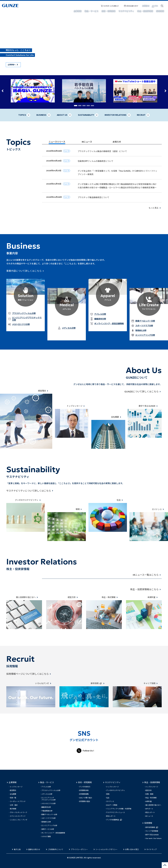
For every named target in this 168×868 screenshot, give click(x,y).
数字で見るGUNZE (152, 835)
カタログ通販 (46, 836)
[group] (33, 91)
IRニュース (149, 816)
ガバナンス (110, 801)
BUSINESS (41, 115)
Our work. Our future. (154, 838)
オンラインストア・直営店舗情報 (53, 833)
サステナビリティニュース (115, 812)
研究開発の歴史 (85, 801)
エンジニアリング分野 (49, 825)
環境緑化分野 (141, 330)
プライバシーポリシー (79, 849)
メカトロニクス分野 (48, 803)
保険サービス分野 (48, 829)
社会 (108, 798)
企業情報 (13, 782)
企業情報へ (12, 65)
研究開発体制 (84, 790)
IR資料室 (149, 801)
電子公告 (17, 849)
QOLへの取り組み (86, 798)
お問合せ (146, 6)
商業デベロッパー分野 (49, 814)
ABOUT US (62, 115)
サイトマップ (151, 849)
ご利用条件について (55, 849)
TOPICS (22, 115)
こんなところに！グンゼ (19, 820)
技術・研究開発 (85, 782)
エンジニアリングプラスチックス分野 (48, 799)
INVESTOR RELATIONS (115, 115)
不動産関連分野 (47, 811)
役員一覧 (13, 798)
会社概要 (13, 794)
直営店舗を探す (132, 6)
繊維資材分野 (46, 807)
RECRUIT (141, 115)
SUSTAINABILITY (86, 115)
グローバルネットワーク (19, 812)
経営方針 (149, 790)
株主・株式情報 (151, 798)
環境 (108, 794)
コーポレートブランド (18, 801)
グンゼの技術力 (85, 787)
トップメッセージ (16, 787)
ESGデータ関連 (112, 805)
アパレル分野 (46, 787)
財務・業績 (149, 794)
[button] (3, 91)
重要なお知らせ (34, 849)
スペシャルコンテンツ (18, 816)
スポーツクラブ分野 (48, 818)
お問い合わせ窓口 (132, 849)
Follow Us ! (88, 751)
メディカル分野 (47, 794)
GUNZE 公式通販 (110, 6)
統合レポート (111, 816)
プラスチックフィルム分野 (51, 790)
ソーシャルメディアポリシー (106, 849)
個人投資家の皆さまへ (153, 805)
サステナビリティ (113, 782)
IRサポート (149, 809)
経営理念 (13, 790)
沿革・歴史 (14, 805)
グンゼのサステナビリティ (116, 790)
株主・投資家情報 (152, 782)
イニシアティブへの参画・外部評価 (119, 809)
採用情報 (148, 823)
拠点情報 (13, 809)
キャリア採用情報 (152, 831)
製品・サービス (47, 782)
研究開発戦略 (84, 794)
